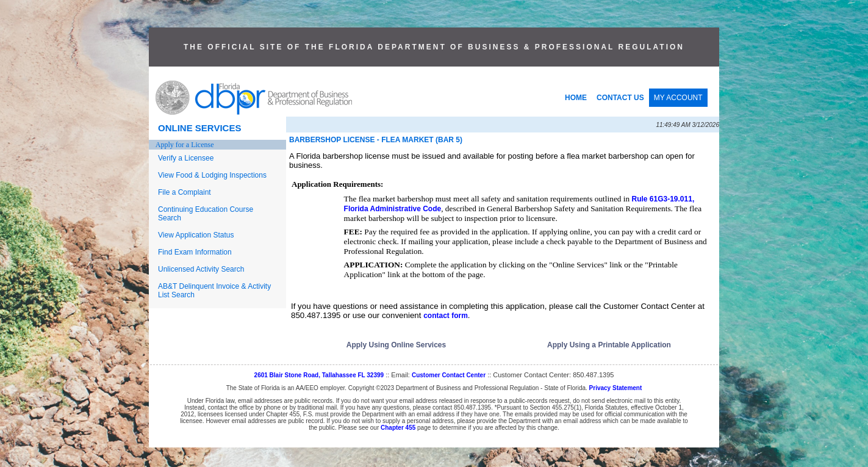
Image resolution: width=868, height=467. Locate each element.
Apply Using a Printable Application (609, 345)
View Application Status (196, 235)
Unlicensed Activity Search (201, 269)
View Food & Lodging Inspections (212, 175)
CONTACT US (620, 98)
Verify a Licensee (186, 158)
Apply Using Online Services (396, 345)
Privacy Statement (616, 388)
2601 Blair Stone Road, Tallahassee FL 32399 (319, 375)
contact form (446, 316)
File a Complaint (185, 192)
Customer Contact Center (449, 375)
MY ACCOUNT (678, 98)
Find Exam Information (195, 252)
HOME (576, 98)
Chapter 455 (398, 428)
